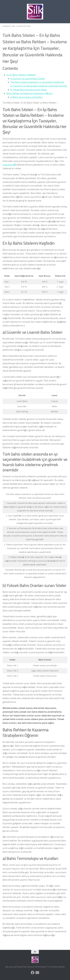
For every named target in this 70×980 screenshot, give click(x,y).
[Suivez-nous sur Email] (37, 973)
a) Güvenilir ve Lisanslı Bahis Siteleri (28, 79)
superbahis (9, 165)
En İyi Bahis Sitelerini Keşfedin (21, 75)
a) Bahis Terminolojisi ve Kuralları (26, 97)
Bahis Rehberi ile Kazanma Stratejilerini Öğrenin (30, 93)
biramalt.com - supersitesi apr (17, 26)
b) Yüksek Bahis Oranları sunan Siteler (29, 90)
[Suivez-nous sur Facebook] (33, 973)
